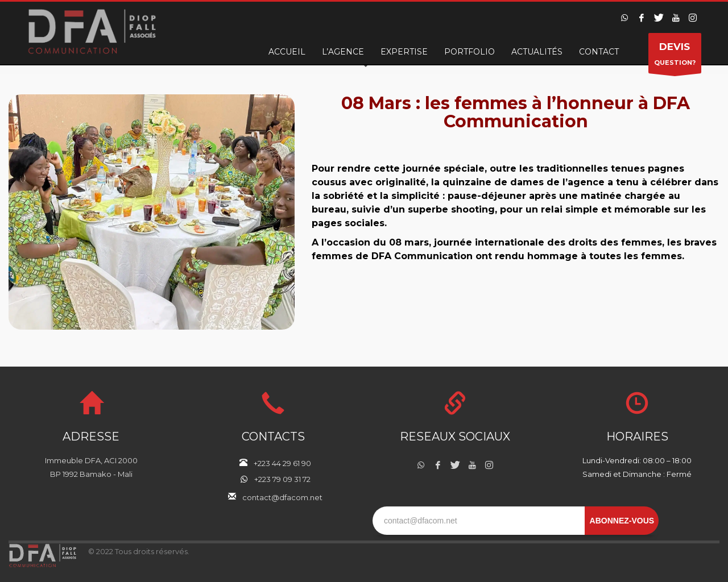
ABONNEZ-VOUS (622, 521)
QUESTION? (675, 56)
